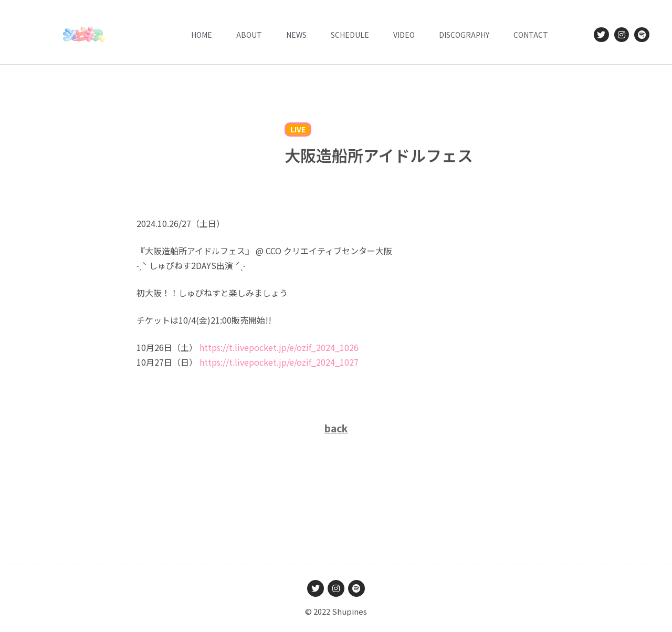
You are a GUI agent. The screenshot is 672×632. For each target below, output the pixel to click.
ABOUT (249, 35)
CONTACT (531, 35)
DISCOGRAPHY (464, 35)
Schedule (350, 35)
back (336, 428)
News (296, 35)
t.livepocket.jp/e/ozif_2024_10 (279, 347)
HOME (202, 35)
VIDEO (404, 35)
